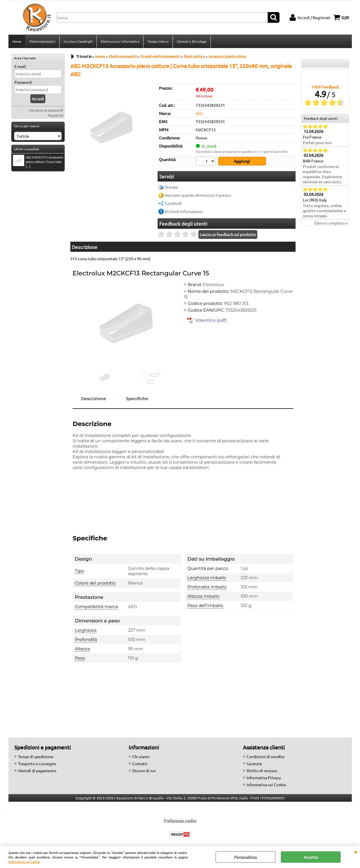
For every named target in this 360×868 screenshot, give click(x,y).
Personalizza (245, 857)
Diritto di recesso (262, 770)
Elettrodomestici (43, 41)
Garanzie (254, 763)
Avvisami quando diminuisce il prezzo (198, 195)
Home (17, 41)
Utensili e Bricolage (192, 41)
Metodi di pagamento (37, 770)
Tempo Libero (158, 41)
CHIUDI (355, 852)
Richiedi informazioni (184, 211)
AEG (199, 113)
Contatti (140, 763)
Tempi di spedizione (36, 756)
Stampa (171, 187)
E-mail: (20, 66)
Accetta (311, 857)
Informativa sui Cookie (24, 862)
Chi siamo (141, 756)
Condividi (173, 203)
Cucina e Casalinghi (78, 41)
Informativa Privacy (264, 778)
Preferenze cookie (180, 821)
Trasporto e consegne (37, 763)
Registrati (56, 115)
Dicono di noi (144, 770)
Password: (23, 82)
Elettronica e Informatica (120, 41)
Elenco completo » (331, 223)
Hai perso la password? (46, 110)
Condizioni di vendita (265, 756)
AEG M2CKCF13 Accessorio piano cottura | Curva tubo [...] (38, 162)
